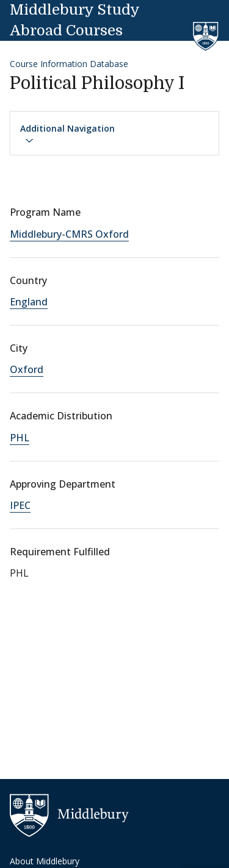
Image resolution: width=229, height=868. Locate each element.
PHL (20, 438)
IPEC (20, 505)
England (29, 302)
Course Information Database (69, 64)
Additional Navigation (67, 134)
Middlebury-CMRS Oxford (69, 234)
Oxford (27, 369)
